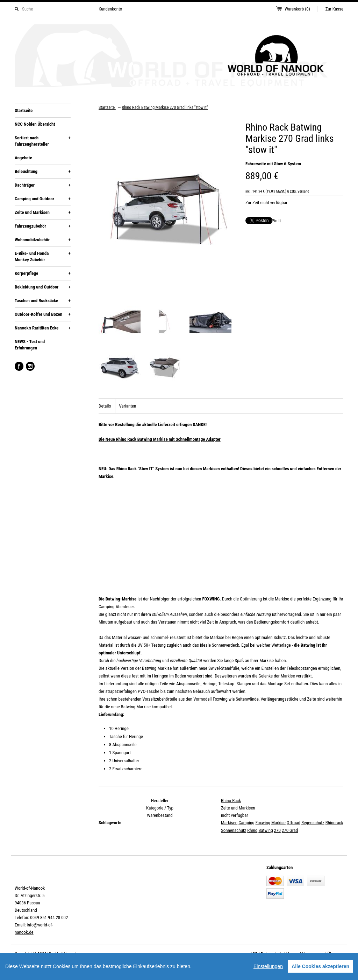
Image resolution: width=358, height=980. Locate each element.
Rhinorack (334, 823)
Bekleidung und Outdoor (43, 287)
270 (277, 830)
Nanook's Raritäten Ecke (43, 328)
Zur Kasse (334, 9)
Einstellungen (268, 966)
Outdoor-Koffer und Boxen (43, 314)
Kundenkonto (110, 9)
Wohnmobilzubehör (43, 240)
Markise (278, 823)
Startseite (24, 110)
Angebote (23, 158)
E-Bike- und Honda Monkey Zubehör (43, 256)
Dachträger (43, 185)
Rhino (252, 830)
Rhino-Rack (231, 801)
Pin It (276, 221)
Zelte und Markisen (43, 213)
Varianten (127, 406)
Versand (303, 191)
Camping (246, 823)
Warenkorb (297, 9)
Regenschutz (313, 823)
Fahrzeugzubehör (43, 226)
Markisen (229, 823)
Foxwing (263, 823)
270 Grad (290, 830)
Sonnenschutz (234, 830)
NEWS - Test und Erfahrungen (30, 345)
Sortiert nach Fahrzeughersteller (43, 141)
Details (105, 406)
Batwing (266, 830)
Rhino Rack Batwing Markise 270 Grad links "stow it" (165, 107)
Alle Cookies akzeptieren (320, 966)
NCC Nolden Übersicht (35, 124)
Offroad (293, 823)
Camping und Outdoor (43, 199)
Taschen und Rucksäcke (43, 301)
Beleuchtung (43, 172)
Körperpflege (43, 273)
